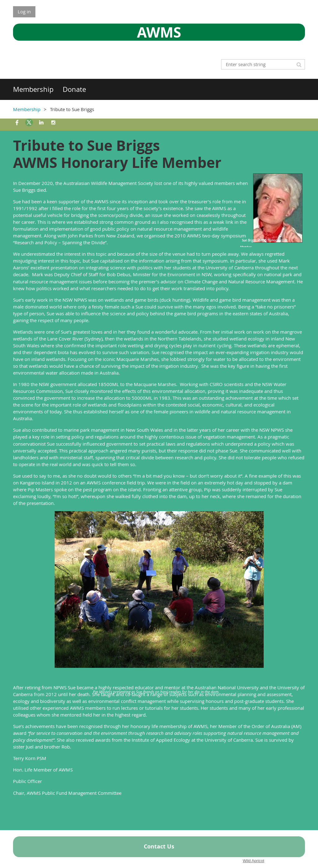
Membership (27, 109)
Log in (24, 11)
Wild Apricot (254, 861)
